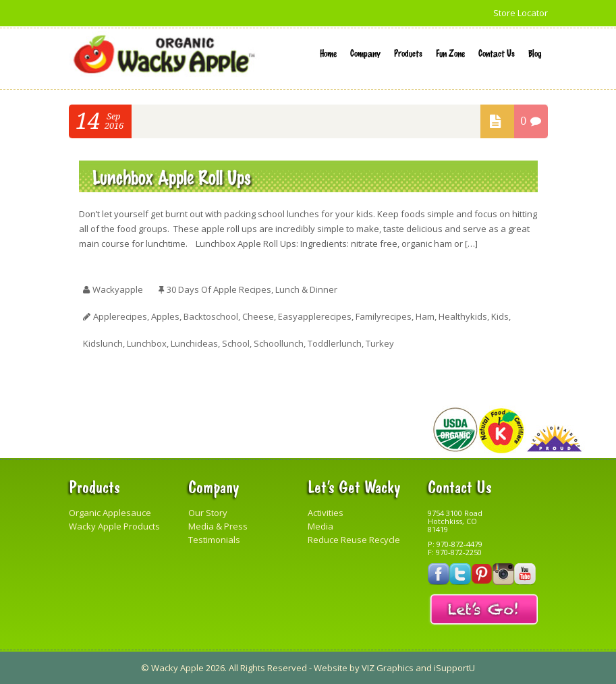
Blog (535, 53)
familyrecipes (384, 316)
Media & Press (218, 526)
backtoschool (211, 316)
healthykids (463, 316)
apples (165, 316)
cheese (258, 316)
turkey (380, 343)
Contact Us (497, 53)
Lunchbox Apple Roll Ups (172, 176)
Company (365, 53)
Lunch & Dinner (306, 289)
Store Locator (521, 13)
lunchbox (147, 343)
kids (500, 316)
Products (408, 53)
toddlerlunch (335, 343)
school (236, 343)
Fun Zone (450, 53)
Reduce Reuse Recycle (354, 540)
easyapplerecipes (315, 316)
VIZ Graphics (388, 668)
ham (425, 316)
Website (331, 668)
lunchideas (194, 343)
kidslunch (103, 343)
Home (328, 53)
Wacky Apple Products (114, 526)
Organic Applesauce (110, 513)
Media (320, 526)
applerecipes (120, 316)
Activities (326, 513)
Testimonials (214, 540)
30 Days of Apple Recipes (219, 289)
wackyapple (118, 289)
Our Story (208, 513)
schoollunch (279, 343)
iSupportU (454, 668)
